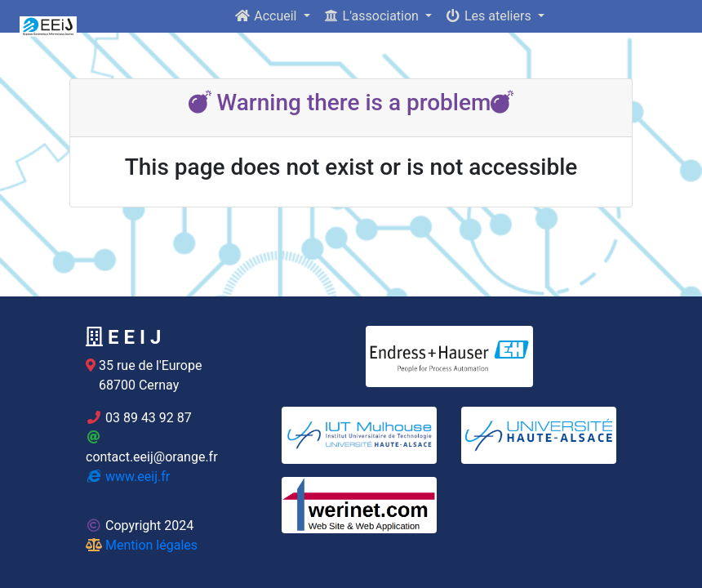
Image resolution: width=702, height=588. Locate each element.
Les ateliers (490, 16)
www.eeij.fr (128, 477)
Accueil (267, 16)
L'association (373, 16)
